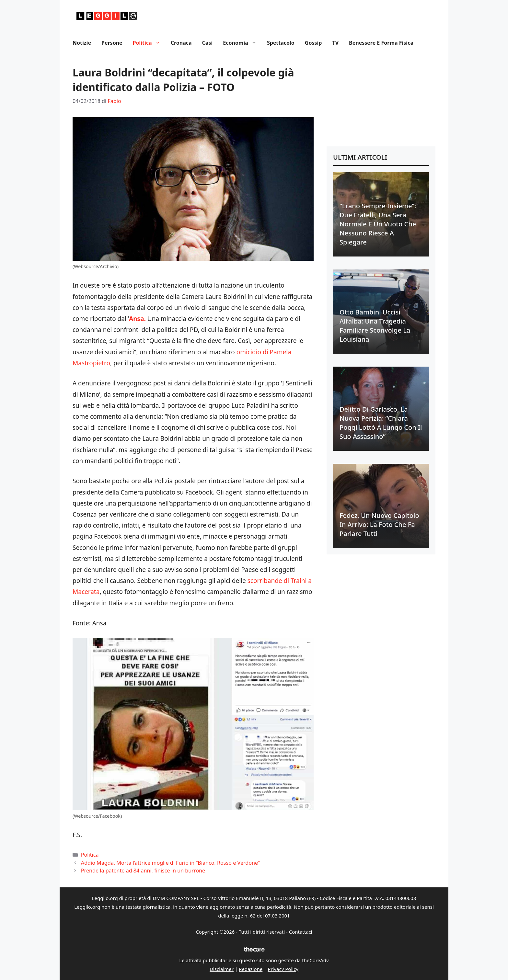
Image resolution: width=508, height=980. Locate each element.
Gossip (313, 43)
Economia (242, 43)
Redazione (251, 969)
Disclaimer (222, 969)
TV (335, 43)
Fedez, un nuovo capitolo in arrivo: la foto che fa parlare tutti (379, 524)
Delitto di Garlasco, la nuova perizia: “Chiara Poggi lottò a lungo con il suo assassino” (381, 423)
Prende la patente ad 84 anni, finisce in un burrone (143, 871)
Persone (112, 43)
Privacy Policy (283, 969)
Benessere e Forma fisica (381, 43)
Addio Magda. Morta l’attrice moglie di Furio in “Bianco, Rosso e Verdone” (170, 863)
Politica (149, 43)
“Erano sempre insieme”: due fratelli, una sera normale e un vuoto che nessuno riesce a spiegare (378, 224)
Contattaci (301, 932)
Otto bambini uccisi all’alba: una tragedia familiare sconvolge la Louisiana (375, 326)
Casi (208, 43)
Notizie (82, 43)
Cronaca (181, 43)
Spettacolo (281, 43)
